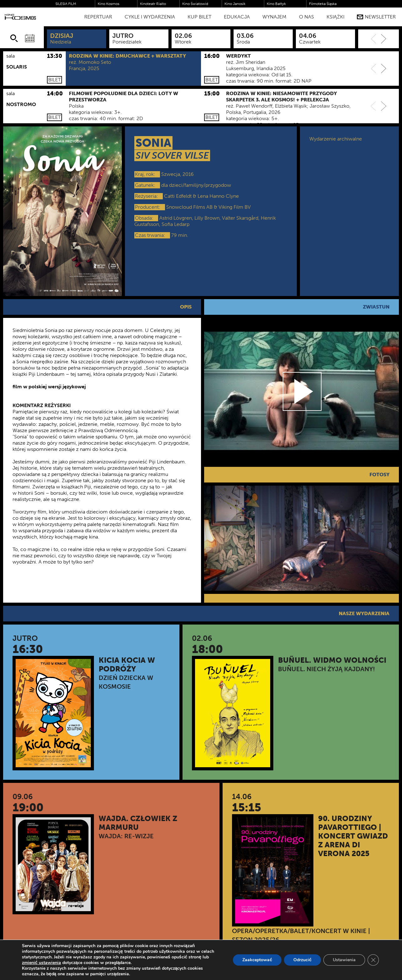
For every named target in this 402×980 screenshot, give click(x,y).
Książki (335, 17)
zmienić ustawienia (41, 963)
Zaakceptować (257, 960)
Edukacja (237, 17)
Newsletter (376, 17)
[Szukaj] (14, 38)
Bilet (54, 80)
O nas (307, 17)
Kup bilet (199, 17)
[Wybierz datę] (30, 38)
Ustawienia (344, 960)
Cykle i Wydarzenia (150, 17)
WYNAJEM (274, 17)
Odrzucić (302, 960)
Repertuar (98, 17)
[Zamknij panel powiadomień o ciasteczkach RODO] (373, 960)
